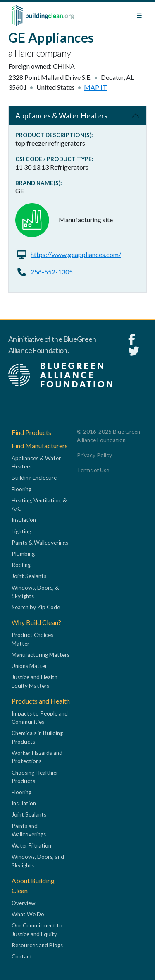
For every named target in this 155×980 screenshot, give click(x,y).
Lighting (21, 531)
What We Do (28, 914)
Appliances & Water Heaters (61, 115)
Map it (95, 87)
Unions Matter (29, 666)
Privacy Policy (94, 455)
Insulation (24, 520)
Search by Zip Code (36, 607)
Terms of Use (93, 470)
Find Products (31, 432)
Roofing (21, 565)
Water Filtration (31, 845)
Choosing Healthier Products (35, 777)
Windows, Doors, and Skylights (38, 861)
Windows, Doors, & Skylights (35, 592)
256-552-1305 (52, 272)
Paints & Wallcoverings (40, 543)
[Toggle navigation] (139, 16)
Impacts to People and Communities (40, 718)
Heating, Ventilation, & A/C (39, 504)
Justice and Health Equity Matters (35, 681)
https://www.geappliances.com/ (76, 254)
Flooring (21, 489)
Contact (22, 956)
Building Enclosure (34, 478)
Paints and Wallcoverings (29, 830)
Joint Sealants (29, 576)
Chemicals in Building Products (37, 737)
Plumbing (23, 554)
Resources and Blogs (37, 945)
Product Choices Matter (32, 639)
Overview (23, 903)
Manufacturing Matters (41, 655)
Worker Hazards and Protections (37, 757)
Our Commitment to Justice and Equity (37, 930)
